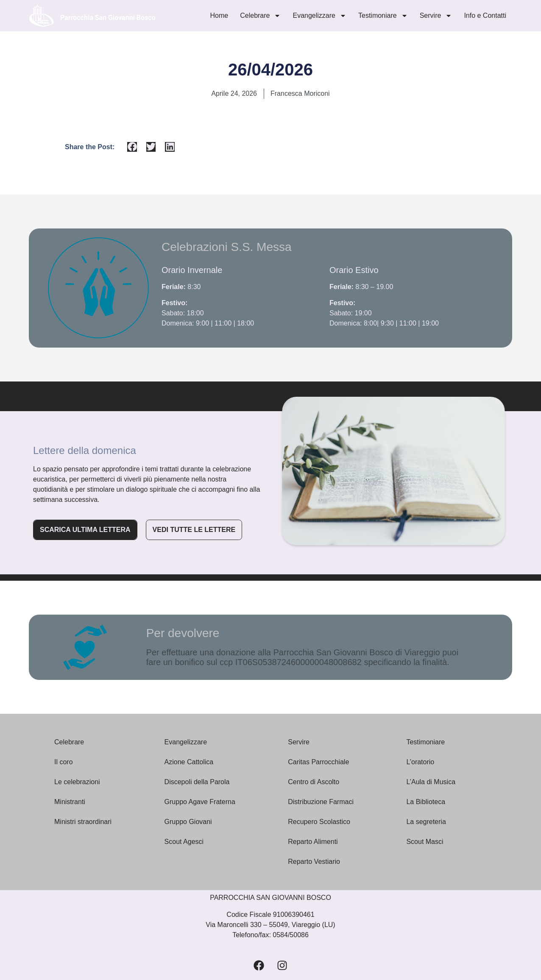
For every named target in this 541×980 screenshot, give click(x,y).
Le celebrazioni (77, 782)
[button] (132, 147)
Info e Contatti (485, 15)
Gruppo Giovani (189, 822)
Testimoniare (383, 16)
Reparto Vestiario (315, 862)
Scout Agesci (185, 842)
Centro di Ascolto (314, 782)
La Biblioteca (427, 802)
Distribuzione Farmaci (322, 802)
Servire (436, 16)
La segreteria (426, 822)
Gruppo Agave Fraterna (201, 802)
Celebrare (260, 16)
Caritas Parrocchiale (319, 762)
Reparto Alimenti (314, 842)
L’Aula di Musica (432, 782)
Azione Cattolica (190, 762)
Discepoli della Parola (198, 782)
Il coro (64, 762)
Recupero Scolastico (320, 822)
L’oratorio (420, 762)
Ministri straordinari (84, 822)
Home (219, 15)
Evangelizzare (319, 16)
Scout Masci (425, 842)
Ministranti (71, 802)
